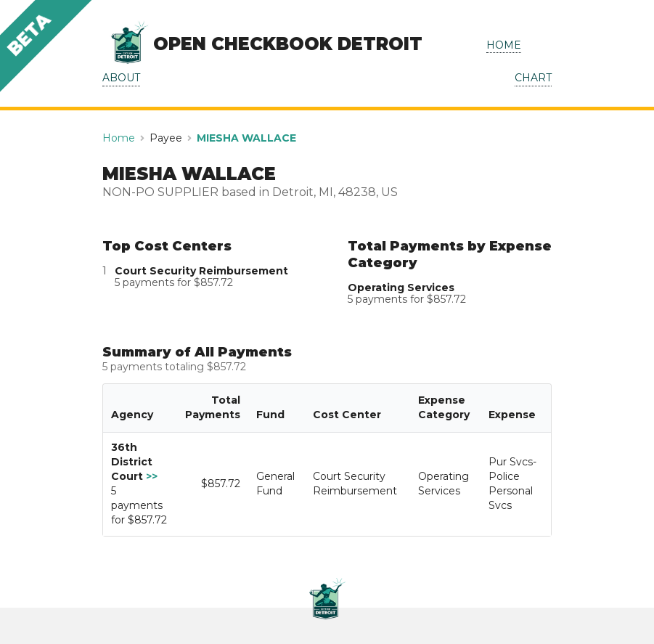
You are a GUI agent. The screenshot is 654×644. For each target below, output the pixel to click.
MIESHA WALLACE (246, 138)
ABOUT (121, 78)
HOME (504, 45)
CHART (533, 78)
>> (152, 476)
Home (119, 138)
